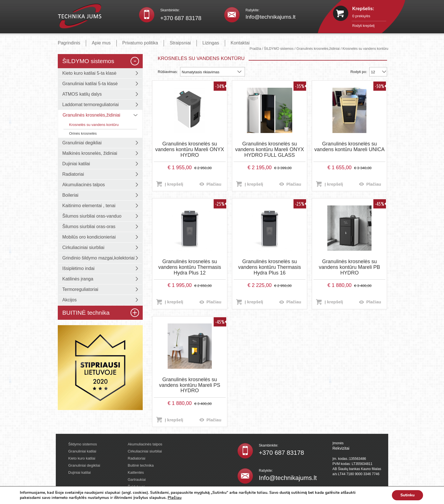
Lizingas (211, 43)
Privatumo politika (140, 43)
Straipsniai (180, 43)
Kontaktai (240, 43)
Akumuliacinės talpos (145, 444)
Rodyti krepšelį (363, 26)
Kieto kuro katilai (82, 458)
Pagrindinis (69, 43)
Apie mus (101, 43)
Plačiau (214, 184)
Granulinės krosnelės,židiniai (318, 49)
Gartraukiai (137, 480)
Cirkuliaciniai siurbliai (145, 451)
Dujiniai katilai (79, 472)
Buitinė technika (141, 465)
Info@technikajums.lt (271, 17)
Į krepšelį (174, 184)
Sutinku (407, 495)
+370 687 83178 (181, 18)
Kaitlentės (136, 472)
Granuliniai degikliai (84, 465)
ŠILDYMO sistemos (279, 49)
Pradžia (255, 49)
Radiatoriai (136, 458)
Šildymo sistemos (83, 444)
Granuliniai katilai (82, 451)
